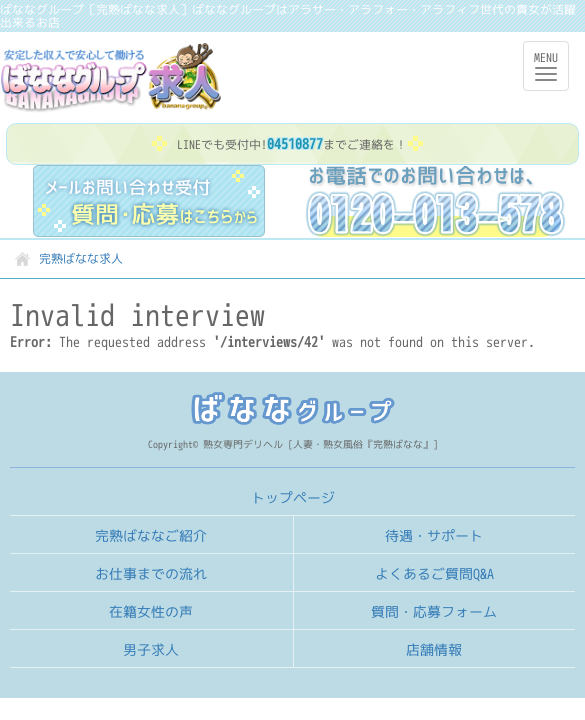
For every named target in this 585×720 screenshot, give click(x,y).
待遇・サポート (434, 535)
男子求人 (151, 649)
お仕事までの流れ (151, 573)
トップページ (293, 497)
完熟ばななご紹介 (151, 535)
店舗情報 (434, 649)
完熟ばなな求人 (137, 78)
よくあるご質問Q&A (434, 573)
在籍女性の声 (151, 611)
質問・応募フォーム (434, 611)
